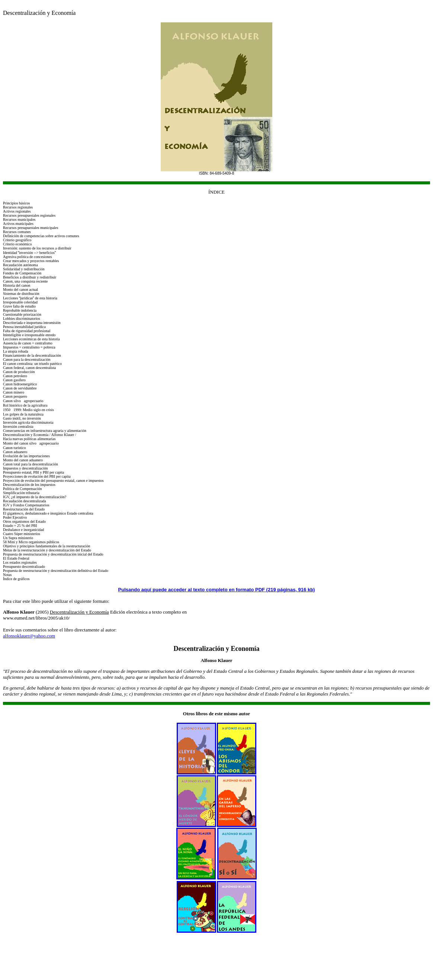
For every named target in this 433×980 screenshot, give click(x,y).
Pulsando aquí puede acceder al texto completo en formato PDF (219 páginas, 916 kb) (217, 590)
